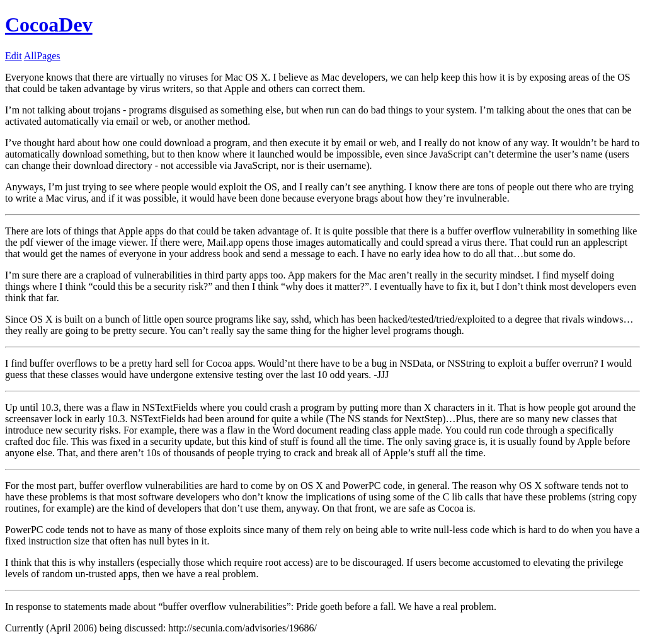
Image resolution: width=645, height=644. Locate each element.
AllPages (42, 56)
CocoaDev (49, 25)
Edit (14, 56)
